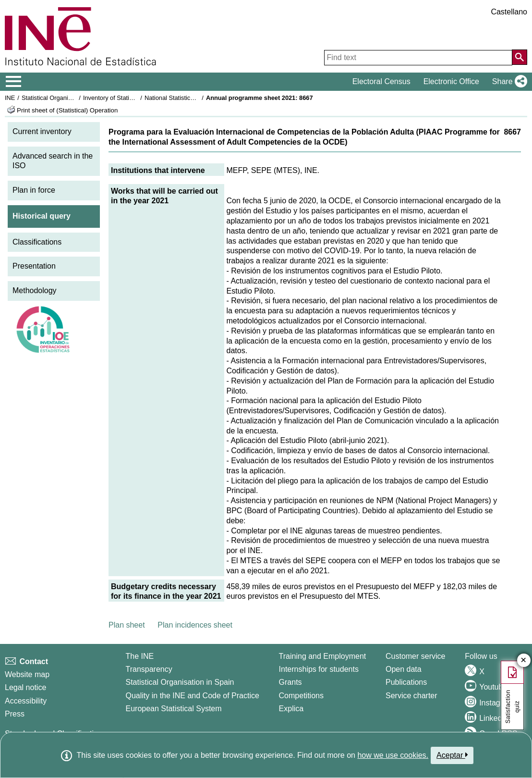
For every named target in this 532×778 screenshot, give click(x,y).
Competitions (301, 696)
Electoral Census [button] (381, 81)
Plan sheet (127, 625)
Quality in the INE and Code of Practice (192, 696)
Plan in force (34, 190)
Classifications (37, 242)
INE (10, 98)
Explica (291, 709)
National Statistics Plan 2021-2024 (192, 98)
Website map (27, 674)
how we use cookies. (393, 755)
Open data (404, 669)
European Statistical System (173, 709)
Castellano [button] (509, 12)
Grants (290, 682)
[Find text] (418, 58)
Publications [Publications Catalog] (406, 682)
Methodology (35, 290)
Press (15, 714)
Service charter (411, 696)
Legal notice (25, 687)
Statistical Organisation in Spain (65, 98)
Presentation (34, 266)
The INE (139, 656)
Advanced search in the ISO (53, 161)
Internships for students (319, 669)
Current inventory (42, 131)
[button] (508, 82)
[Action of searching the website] (520, 57)
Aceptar (452, 755)
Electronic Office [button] (451, 81)
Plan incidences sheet (195, 625)
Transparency (149, 669)
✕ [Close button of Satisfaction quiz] (524, 661)
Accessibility (26, 701)
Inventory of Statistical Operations (129, 98)
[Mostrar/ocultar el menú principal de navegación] (14, 82)
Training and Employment (323, 656)
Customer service (415, 656)
